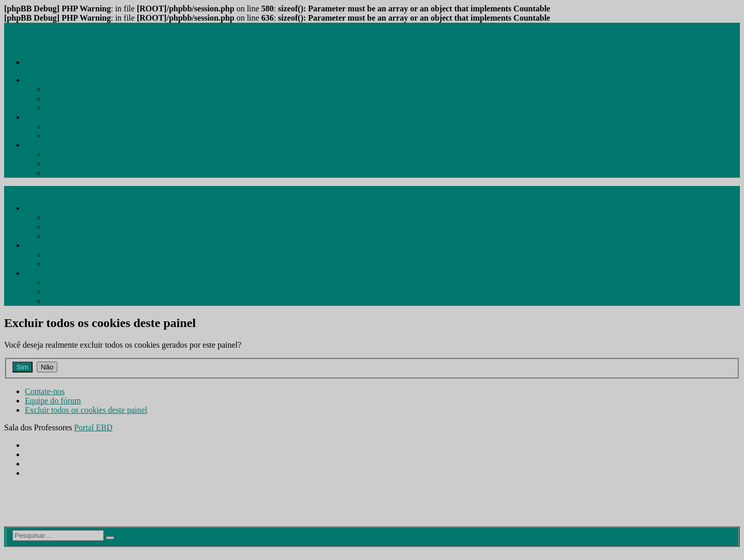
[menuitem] (48, 80)
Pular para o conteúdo (40, 45)
